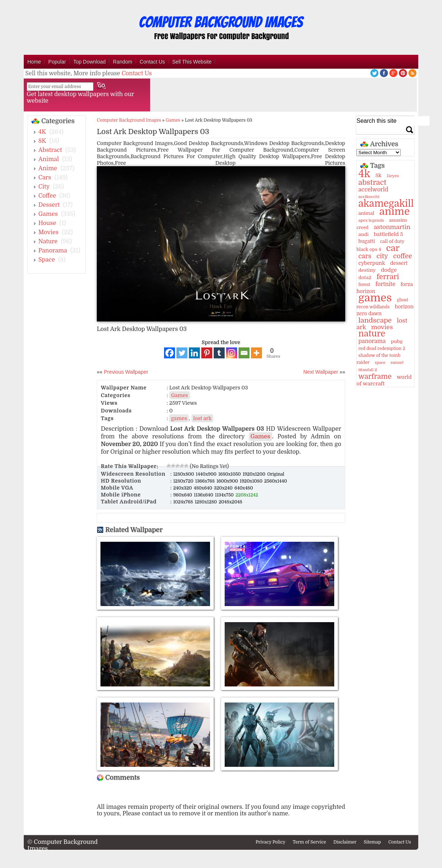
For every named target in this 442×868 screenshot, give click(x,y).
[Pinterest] (207, 353)
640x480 (244, 488)
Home (34, 62)
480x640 (203, 488)
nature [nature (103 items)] (372, 334)
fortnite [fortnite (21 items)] (386, 284)
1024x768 (184, 502)
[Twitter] (182, 353)
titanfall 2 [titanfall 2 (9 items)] (368, 370)
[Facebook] (169, 353)
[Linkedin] (194, 353)
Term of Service (309, 842)
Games (48, 214)
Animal (49, 159)
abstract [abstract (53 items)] (372, 182)
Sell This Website (192, 62)
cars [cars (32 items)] (365, 256)
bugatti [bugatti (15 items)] (367, 241)
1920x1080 (252, 481)
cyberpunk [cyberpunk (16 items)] (372, 263)
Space (47, 260)
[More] (256, 353)
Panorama (53, 251)
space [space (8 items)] (380, 363)
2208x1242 (247, 495)
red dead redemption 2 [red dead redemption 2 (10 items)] (382, 349)
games (179, 418)
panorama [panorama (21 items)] (372, 341)
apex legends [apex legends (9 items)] (371, 220)
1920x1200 (254, 474)
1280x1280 (206, 502)
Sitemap (372, 842)
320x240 (224, 488)
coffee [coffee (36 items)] (403, 256)
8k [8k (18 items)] (378, 175)
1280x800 (184, 474)
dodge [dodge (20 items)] (389, 270)
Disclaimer (345, 842)
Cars (45, 178)
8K (42, 141)
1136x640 (204, 495)
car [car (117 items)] (393, 248)
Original (276, 474)
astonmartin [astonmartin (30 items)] (392, 227)
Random (123, 62)
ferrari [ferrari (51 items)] (388, 277)
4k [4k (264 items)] (364, 174)
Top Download (90, 62)
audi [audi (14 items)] (363, 234)
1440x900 (207, 474)
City (44, 187)
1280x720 (184, 481)
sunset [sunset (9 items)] (397, 363)
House (47, 223)
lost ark (202, 418)
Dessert (49, 205)
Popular (57, 62)
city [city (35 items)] (382, 256)
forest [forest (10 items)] (364, 285)
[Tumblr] (219, 353)
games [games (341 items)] (375, 298)
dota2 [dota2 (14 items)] (365, 277)
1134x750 (225, 495)
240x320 (183, 488)
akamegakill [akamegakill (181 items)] (386, 203)
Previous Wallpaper (125, 372)
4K (42, 132)
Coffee (47, 196)
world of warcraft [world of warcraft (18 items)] (384, 380)
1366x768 (205, 481)
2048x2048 (230, 502)
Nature (48, 241)
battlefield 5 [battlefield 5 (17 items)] (388, 234)
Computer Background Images (129, 120)
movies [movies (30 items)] (382, 327)
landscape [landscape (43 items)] (375, 320)
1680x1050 (230, 474)
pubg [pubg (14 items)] (397, 341)
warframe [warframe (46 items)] (375, 377)
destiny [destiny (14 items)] (367, 270)
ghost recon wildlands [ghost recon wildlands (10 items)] (382, 303)
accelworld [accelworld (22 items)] (373, 190)
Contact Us (152, 62)
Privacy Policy (271, 842)
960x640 (183, 495)
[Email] (244, 353)
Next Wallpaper (321, 372)
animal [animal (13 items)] (366, 213)
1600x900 (228, 481)
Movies (48, 232)
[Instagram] (232, 353)
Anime (48, 168)
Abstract (50, 150)
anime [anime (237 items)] (394, 212)
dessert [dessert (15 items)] (399, 263)
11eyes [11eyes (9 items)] (393, 176)
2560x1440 (275, 481)
